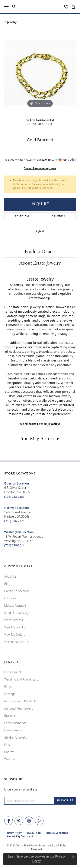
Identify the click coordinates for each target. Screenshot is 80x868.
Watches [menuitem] (10, 759)
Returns (58, 216)
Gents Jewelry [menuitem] (13, 730)
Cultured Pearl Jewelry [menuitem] (19, 708)
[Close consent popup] (73, 857)
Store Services (14, 620)
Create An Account (17, 591)
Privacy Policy (34, 833)
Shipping (22, 216)
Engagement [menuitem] (13, 672)
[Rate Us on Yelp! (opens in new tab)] (39, 821)
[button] (14, 6)
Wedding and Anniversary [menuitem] (21, 679)
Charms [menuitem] (9, 752)
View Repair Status (16, 642)
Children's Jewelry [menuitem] (16, 737)
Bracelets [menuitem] (10, 716)
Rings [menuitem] (8, 687)
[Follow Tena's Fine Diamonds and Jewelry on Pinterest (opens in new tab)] (19, 821)
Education (11, 598)
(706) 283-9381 (40, 124)
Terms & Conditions (57, 833)
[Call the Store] (14, 497)
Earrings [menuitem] (10, 694)
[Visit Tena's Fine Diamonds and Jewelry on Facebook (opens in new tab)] (9, 821)
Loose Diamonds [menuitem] (15, 723)
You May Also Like (40, 439)
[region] (40, 73)
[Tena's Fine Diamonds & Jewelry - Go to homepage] (40, 6)
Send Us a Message (17, 613)
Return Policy (14, 833)
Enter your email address (21, 789)
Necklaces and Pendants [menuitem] (20, 701)
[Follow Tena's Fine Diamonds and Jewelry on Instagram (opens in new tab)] (29, 821)
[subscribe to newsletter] (65, 801)
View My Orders (15, 635)
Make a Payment (15, 605)
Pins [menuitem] (7, 745)
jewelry (12, 22)
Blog (7, 584)
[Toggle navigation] (6, 6)
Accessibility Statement (20, 836)
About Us (10, 576)
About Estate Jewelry (40, 263)
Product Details (40, 252)
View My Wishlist (15, 627)
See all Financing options (40, 168)
